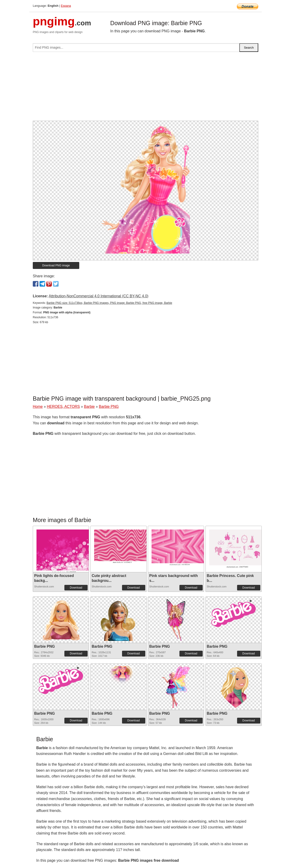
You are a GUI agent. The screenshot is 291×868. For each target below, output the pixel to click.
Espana (66, 6)
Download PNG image (56, 265)
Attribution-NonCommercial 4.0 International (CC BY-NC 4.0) (98, 296)
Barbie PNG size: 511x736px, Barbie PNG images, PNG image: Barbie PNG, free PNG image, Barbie (109, 303)
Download (76, 588)
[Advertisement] (145, 88)
